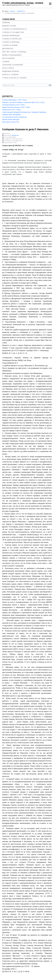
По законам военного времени (14, 117)
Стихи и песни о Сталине (14, 78)
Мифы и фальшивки (12, 55)
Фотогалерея (8, 58)
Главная (6, 22)
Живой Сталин (9, 26)
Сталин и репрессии (12, 39)
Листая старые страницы (14, 52)
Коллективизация (11, 35)
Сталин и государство (13, 32)
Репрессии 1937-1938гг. (12, 110)
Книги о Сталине (10, 74)
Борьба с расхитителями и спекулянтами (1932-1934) (23, 102)
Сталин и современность (14, 29)
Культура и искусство (11, 122)
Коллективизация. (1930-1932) (14, 100)
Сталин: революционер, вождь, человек (23, 3)
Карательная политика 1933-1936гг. (16, 107)
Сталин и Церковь (11, 42)
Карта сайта (8, 68)
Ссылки (6, 61)
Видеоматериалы (11, 71)
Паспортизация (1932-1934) (13, 105)
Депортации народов (11, 119)
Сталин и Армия (10, 45)
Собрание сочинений (12, 65)
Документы (8, 48)
